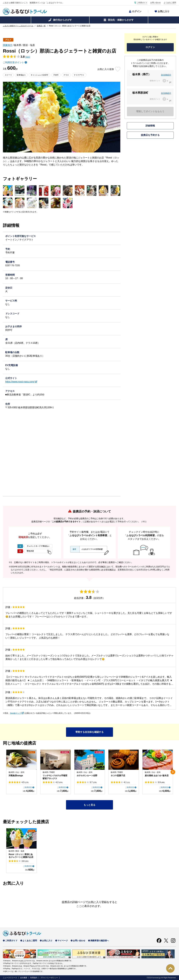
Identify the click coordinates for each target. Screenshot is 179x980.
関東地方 (8, 45)
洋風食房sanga (16, 775)
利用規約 (34, 978)
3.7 (93, 782)
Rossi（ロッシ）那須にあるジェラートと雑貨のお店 (21, 856)
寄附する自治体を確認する (89, 732)
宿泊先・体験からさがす (121, 20)
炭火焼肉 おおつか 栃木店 (157, 775)
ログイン (137, 11)
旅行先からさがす (63, 20)
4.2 (59, 782)
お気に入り (164, 11)
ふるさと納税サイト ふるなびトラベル (18, 26)
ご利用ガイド (142, 3)
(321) (28, 57)
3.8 (25, 861)
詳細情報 (150, 126)
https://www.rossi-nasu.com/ (20, 382)
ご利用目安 (27, 787)
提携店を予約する (150, 135)
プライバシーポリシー (49, 978)
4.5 (25, 782)
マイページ (63, 941)
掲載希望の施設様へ (100, 941)
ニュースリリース (10, 978)
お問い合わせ (156, 3)
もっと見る (89, 805)
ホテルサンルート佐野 (87, 775)
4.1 (127, 782)
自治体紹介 (166, 75)
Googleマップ (15, 713)
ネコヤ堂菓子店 (118, 775)
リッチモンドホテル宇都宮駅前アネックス (55, 777)
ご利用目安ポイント (13, 62)
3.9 (161, 782)
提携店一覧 (41, 26)
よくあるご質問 (170, 3)
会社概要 (24, 978)
